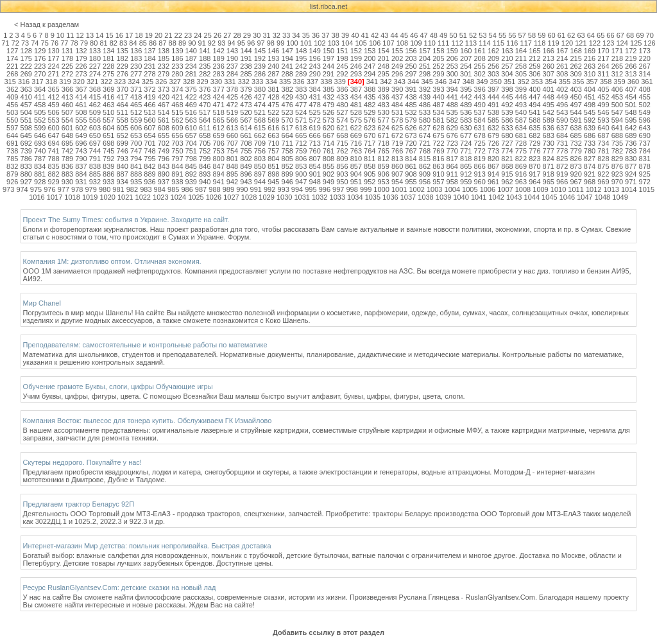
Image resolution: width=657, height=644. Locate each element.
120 (567, 43)
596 (645, 120)
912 (466, 174)
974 (22, 189)
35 (306, 35)
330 (216, 82)
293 (356, 74)
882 (53, 174)
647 (53, 135)
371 (136, 89)
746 (122, 151)
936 (149, 182)
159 (452, 51)
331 (230, 82)
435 (370, 97)
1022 (143, 197)
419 (149, 97)
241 (287, 66)
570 (287, 120)
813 (397, 159)
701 (149, 143)
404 (590, 89)
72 (15, 43)
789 (67, 159)
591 (576, 120)
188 (205, 58)
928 (40, 182)
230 (136, 66)
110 (430, 43)
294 (370, 74)
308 (562, 74)
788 (53, 159)
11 (70, 35)
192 (260, 58)
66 (610, 35)
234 (191, 66)
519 (232, 112)
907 (397, 174)
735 (617, 143)
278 (149, 74)
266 (631, 66)
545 (590, 112)
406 (617, 89)
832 (12, 166)
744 (95, 151)
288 (287, 74)
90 (192, 43)
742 (67, 151)
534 (438, 112)
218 (617, 58)
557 (108, 120)
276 (122, 74)
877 (631, 166)
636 (549, 128)
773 (493, 151)
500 (617, 105)
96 (251, 43)
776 (534, 151)
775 (521, 151)
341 (372, 82)
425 (232, 97)
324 (133, 82)
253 (452, 66)
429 (287, 97)
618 (301, 128)
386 (342, 89)
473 (246, 105)
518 (218, 112)
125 (636, 43)
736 (631, 143)
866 (479, 166)
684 (562, 135)
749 (164, 151)
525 (314, 112)
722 (438, 143)
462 (95, 105)
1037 (408, 197)
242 (301, 66)
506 (53, 112)
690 (645, 135)
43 (384, 35)
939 (191, 182)
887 (122, 174)
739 (26, 151)
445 (507, 97)
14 (99, 35)
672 (397, 135)
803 (260, 159)
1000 (381, 189)
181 (108, 58)
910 (438, 174)
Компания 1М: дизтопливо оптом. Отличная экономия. (112, 261)
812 (384, 159)
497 (576, 105)
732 (576, 143)
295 (384, 74)
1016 (37, 197)
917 (534, 174)
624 (384, 128)
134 (108, 51)
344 (413, 82)
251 (425, 66)
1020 (107, 197)
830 (631, 159)
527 (342, 112)
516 (191, 112)
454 (631, 97)
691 (12, 143)
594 (617, 120)
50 (453, 35)
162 (493, 51)
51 (463, 35)
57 (522, 35)
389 (384, 89)
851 (273, 166)
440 (438, 97)
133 (95, 51)
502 (645, 105)
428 (273, 97)
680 (507, 135)
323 (120, 82)
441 (452, 97)
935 (136, 182)
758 (287, 151)
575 (356, 120)
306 (534, 74)
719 (397, 143)
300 (452, 74)
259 (534, 66)
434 (356, 97)
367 (81, 89)
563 (191, 120)
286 (260, 74)
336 (298, 82)
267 (645, 66)
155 (397, 51)
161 (479, 51)
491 (493, 105)
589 (549, 120)
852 (287, 166)
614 (246, 128)
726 (493, 143)
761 (328, 151)
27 (227, 35)
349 (482, 82)
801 (232, 159)
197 (328, 58)
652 (122, 135)
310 (590, 74)
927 (26, 182)
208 (479, 58)
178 (67, 58)
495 (549, 105)
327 (175, 82)
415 (95, 97)
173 (645, 51)
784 (645, 151)
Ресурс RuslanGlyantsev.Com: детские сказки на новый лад (120, 587)
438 (411, 97)
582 (452, 120)
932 (95, 182)
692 (26, 143)
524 (301, 112)
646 (40, 135)
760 (314, 151)
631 (479, 128)
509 (95, 112)
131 (67, 51)
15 (109, 35)
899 (287, 174)
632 (493, 128)
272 (67, 74)
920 (576, 174)
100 (292, 43)
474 (260, 105)
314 (645, 74)
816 (438, 159)
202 (397, 58)
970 (617, 182)
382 (287, 89)
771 (466, 151)
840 (122, 166)
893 (205, 174)
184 (149, 58)
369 (108, 89)
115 (499, 43)
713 (314, 143)
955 (411, 182)
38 (336, 35)
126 (649, 43)
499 (603, 105)
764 (370, 151)
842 (149, 166)
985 (173, 189)
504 (26, 112)
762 (342, 151)
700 (136, 143)
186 (177, 58)
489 (466, 105)
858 (370, 166)
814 (411, 159)
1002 (416, 189)
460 (67, 105)
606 (136, 128)
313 (631, 74)
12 (80, 35)
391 (411, 89)
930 (67, 182)
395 (466, 89)
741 (53, 151)
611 (205, 128)
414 (81, 97)
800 (218, 159)
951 (356, 182)
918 (549, 174)
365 (53, 89)
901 (314, 174)
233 (177, 66)
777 (549, 151)
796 (164, 159)
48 (434, 35)
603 (95, 128)
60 (551, 35)
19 (149, 35)
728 (521, 143)
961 (493, 182)
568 (260, 120)
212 (534, 58)
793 (122, 159)
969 (603, 182)
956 (425, 182)
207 (466, 58)
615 (260, 128)
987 (201, 189)
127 (12, 51)
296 (397, 74)
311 (603, 74)
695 (67, 143)
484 (397, 105)
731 (562, 143)
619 (314, 128)
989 (228, 189)
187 (191, 58)
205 (438, 58)
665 (301, 135)
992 (269, 189)
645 (26, 135)
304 (507, 74)
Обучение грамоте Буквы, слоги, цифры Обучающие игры (118, 387)
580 (425, 120)
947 (301, 182)
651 (108, 135)
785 (12, 159)
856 (342, 166)
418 (136, 97)
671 (384, 135)
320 (79, 82)
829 (617, 159)
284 (232, 74)
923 (617, 174)
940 (205, 182)
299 (438, 74)
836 (67, 166)
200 (370, 58)
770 (452, 151)
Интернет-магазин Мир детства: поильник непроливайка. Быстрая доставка (147, 546)
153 (370, 51)
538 (493, 112)
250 (411, 66)
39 (345, 35)
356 (578, 82)
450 (576, 97)
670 (370, 135)
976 (49, 189)
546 (603, 112)
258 (521, 66)
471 (218, 105)
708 (246, 143)
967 (576, 182)
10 (60, 35)
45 (404, 35)
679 (493, 135)
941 (218, 182)
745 (108, 151)
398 (507, 89)
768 (425, 151)
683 (549, 135)
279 (164, 74)
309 (576, 74)
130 (53, 51)
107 (388, 43)
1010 (558, 189)
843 (164, 166)
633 (507, 128)
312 (617, 74)
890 (164, 174)
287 (273, 74)
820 (493, 159)
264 (603, 66)
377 (218, 89)
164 (521, 51)
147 (287, 51)
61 (561, 35)
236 (218, 66)
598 (26, 128)
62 (571, 35)
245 (342, 66)
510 (108, 112)
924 (631, 174)
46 (414, 35)
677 (466, 135)
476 (287, 105)
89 (182, 43)
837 (81, 166)
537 (479, 112)
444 (493, 97)
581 (438, 120)
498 (590, 105)
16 (119, 35)
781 (603, 151)
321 (92, 82)
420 (164, 97)
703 (177, 143)
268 (12, 74)
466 (149, 105)
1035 (373, 197)
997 (338, 189)
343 (400, 82)
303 (493, 74)
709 (260, 143)
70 (650, 35)
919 (562, 174)
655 (164, 135)
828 (603, 159)
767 (411, 151)
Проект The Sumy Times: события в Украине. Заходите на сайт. (126, 220)
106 (375, 43)
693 (40, 143)
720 (411, 143)
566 (232, 120)
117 (526, 43)
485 (411, 105)
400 (534, 89)
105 (361, 43)
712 (301, 143)
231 (149, 66)
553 (53, 120)
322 (106, 82)
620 (328, 128)
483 (384, 105)
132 (81, 51)
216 (590, 58)
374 (177, 89)
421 (177, 97)
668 (342, 135)
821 (507, 159)
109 (416, 43)
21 (168, 35)
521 (260, 112)
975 (36, 189)
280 (177, 74)
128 (26, 51)
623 (370, 128)
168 (576, 51)
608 (164, 128)
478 (314, 105)
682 (534, 135)
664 (287, 135)
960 (479, 182)
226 (81, 66)
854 (314, 166)
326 (161, 82)
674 (425, 135)
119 (553, 43)
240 (273, 66)
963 (521, 182)
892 (191, 174)
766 (397, 151)
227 (95, 66)
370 (122, 89)
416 (108, 97)
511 (122, 112)
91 (202, 43)
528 (356, 112)
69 (640, 35)
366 (67, 89)
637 (562, 128)
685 (576, 135)
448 (549, 97)
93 (221, 43)
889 (149, 174)
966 (562, 182)
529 (370, 112)
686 (590, 135)
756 (260, 151)
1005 (470, 189)
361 (647, 82)
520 (246, 112)
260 (549, 66)
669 (356, 135)
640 (603, 128)
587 (521, 120)
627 (425, 128)
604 (108, 128)
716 (356, 143)
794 (136, 159)
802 (246, 159)
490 (479, 105)
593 (603, 120)
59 (542, 35)
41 (365, 35)
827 (590, 159)
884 (81, 174)
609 (177, 128)
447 (534, 97)
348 (468, 82)
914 (493, 174)
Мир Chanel (42, 303)
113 (471, 43)
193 (273, 58)
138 (164, 51)
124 (622, 43)
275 (108, 74)
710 (273, 143)
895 (232, 174)
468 (177, 105)
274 (95, 74)
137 (149, 51)
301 (466, 74)
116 (512, 43)
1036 (390, 197)
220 (645, 58)
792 (108, 159)
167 (562, 51)
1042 (496, 197)
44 (394, 35)
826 (576, 159)
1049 (620, 197)
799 (205, 159)
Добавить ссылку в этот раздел (328, 632)
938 (177, 182)
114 (484, 43)
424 (218, 97)
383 (301, 89)
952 (370, 182)
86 (153, 43)
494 (534, 105)
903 (342, 174)
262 (576, 66)
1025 (196, 197)
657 (191, 135)
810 (356, 159)
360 (633, 82)
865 (466, 166)
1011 (576, 189)
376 (205, 89)
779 (576, 151)
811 (370, 159)
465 (136, 105)
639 (590, 128)
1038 (425, 197)
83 (123, 43)
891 (177, 174)
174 (12, 58)
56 (512, 35)
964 (534, 182)
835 (53, 166)
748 (149, 151)
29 (247, 35)
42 (375, 35)
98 (271, 43)
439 (425, 97)
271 (53, 74)
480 (342, 105)
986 (187, 189)
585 (493, 120)
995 (311, 189)
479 (328, 105)
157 (425, 51)
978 (77, 189)
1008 (523, 189)
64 (591, 35)
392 (425, 89)
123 (608, 43)
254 (466, 66)
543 (562, 112)
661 (246, 135)
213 (549, 58)
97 (260, 43)
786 (26, 159)
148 (301, 51)
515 (177, 112)
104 (347, 43)
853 (301, 166)
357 (592, 82)
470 (205, 105)
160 (466, 51)
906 (384, 174)
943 (246, 182)
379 (246, 89)
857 (356, 166)
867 (493, 166)
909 (425, 174)
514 (164, 112)
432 (328, 97)
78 (74, 43)
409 (12, 97)
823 (534, 159)
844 (177, 166)
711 (287, 143)
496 (562, 105)
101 (306, 43)
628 (438, 128)
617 (287, 128)
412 (53, 97)
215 (576, 58)
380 (260, 89)
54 (493, 35)
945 (273, 182)
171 (617, 51)
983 (146, 189)
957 (438, 182)
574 (342, 120)
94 (231, 43)
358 (606, 82)
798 (191, 159)
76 (55, 43)
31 (266, 35)
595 (631, 120)
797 (177, 159)
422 (191, 97)
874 (590, 166)
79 (84, 43)
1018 (72, 197)
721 (425, 143)
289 (301, 74)
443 (479, 97)
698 (108, 143)
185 (164, 58)
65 (601, 35)
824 (549, 159)
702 (164, 143)
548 (631, 112)
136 (136, 51)
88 (173, 43)
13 (90, 35)
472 (232, 105)
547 (617, 112)
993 (283, 189)
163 (507, 51)
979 (90, 189)
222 (26, 66)
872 (562, 166)
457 (26, 105)
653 (136, 135)
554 (67, 120)
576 (370, 120)
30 (257, 35)
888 (136, 174)
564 (205, 120)
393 (438, 89)
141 (205, 51)
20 (158, 35)
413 (67, 97)
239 (260, 66)
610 (191, 128)
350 (496, 82)
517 (205, 112)
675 (438, 135)
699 (122, 143)
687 (603, 135)
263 (590, 66)
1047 (584, 197)
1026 (214, 197)
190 (232, 58)
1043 (514, 197)
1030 (284, 197)
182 (122, 58)
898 (273, 174)
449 (562, 97)
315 (10, 82)
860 (397, 166)
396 (479, 89)
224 (53, 66)
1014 (629, 189)
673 (411, 135)
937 (164, 182)
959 (466, 182)
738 (12, 151)
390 (397, 89)
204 (425, 58)
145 (260, 51)
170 (603, 51)
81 (103, 43)
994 (297, 189)
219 (631, 58)
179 (81, 58)
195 (301, 58)
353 (537, 82)
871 (549, 166)
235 (205, 66)
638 (576, 128)
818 (466, 159)
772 (479, 151)
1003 (434, 189)
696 (81, 143)
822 (521, 159)
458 (40, 105)
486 (425, 105)
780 (590, 151)
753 (218, 151)
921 (590, 174)
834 (40, 166)
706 (218, 143)
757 (273, 151)
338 (326, 82)
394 (452, 89)
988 (214, 189)
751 (191, 151)
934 (122, 182)
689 (631, 135)
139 (177, 51)
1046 (567, 197)
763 (356, 151)
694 (53, 143)
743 (81, 151)
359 (619, 82)
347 (454, 82)
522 (273, 112)
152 (356, 51)
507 (67, 112)
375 (191, 89)
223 (40, 66)
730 (549, 143)
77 (64, 43)
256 (493, 66)
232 (164, 66)
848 (232, 166)
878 (645, 166)
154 (384, 51)
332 (244, 82)
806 (301, 159)
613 (232, 128)
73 (25, 43)
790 (81, 159)
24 (198, 35)
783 (631, 151)
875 (603, 166)
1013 (611, 189)
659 (218, 135)
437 (397, 97)
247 (370, 66)
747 (136, 151)
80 (94, 43)
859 (384, 166)
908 (411, 174)
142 (218, 51)
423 (205, 97)
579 (411, 120)
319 (65, 82)
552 (40, 120)
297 (411, 74)
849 (246, 166)
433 (342, 97)
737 (645, 143)
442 (466, 97)
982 (132, 189)
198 (342, 58)
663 (273, 135)
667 (328, 135)
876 (617, 166)
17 (129, 35)
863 (438, 166)
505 (40, 112)
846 (205, 166)
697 (95, 143)
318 (51, 82)
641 (617, 128)
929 (53, 182)
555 (81, 120)
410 (26, 97)
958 (452, 182)
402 (562, 89)
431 (314, 97)
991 (256, 189)
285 (246, 74)
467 (164, 105)
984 (160, 189)
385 (328, 89)
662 (260, 135)
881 (40, 174)
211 (521, 58)
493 (521, 105)
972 (645, 182)
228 (108, 66)
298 (425, 74)
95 (241, 43)
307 (549, 74)
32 (277, 35)
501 (631, 105)
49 (443, 35)
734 (603, 143)
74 (35, 43)
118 (540, 43)
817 (452, 159)
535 (452, 112)
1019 (90, 197)
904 (356, 174)
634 (521, 128)
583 (466, 120)
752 (205, 151)
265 (617, 66)
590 (562, 120)
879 (12, 174)
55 (502, 35)
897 (260, 174)
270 (40, 74)
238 (246, 66)
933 (108, 182)
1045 (549, 197)
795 (149, 159)
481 (356, 105)
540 (521, 112)
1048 (602, 197)
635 (534, 128)
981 (118, 189)
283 (218, 74)
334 (271, 82)
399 (521, 89)
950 (342, 182)
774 (507, 151)
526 (328, 112)
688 (617, 135)
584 (479, 120)
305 (521, 74)
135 (122, 51)
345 (427, 82)
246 (356, 66)
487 (438, 105)
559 (136, 120)
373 (164, 89)
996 (325, 189)
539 (507, 112)
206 (452, 58)
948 (314, 182)
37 (325, 35)
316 (24, 82)
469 (191, 105)
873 (576, 166)
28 (237, 35)
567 (246, 120)
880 (26, 174)
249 (397, 66)
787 (40, 159)
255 (479, 66)
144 (246, 51)
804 (273, 159)
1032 (320, 197)
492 (507, 105)
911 (452, 174)
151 (342, 51)
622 (356, 128)
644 (12, 135)
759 (301, 151)
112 (457, 43)
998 (352, 189)
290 (314, 74)
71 (5, 43)
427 (260, 97)
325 (148, 82)
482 (370, 105)
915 (507, 174)
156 (411, 51)
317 (37, 82)
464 (122, 105)
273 (81, 74)
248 (384, 66)
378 (232, 89)
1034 (355, 197)
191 (246, 58)
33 (286, 35)
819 (479, 159)
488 (452, 105)
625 (397, 128)
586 (507, 120)
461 (81, 105)
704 (191, 143)
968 (590, 182)
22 (178, 35)
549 (645, 112)
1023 (160, 197)
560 (149, 120)
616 (273, 128)
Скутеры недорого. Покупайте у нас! (82, 462)
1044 (532, 197)
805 (287, 159)
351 (509, 82)
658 (205, 135)
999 (366, 189)
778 (562, 151)
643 (645, 128)
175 (26, 58)
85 (143, 43)
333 (257, 82)
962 (507, 182)
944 (260, 182)
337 (312, 82)
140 (191, 51)
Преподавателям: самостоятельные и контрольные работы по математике (145, 345)
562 (177, 120)
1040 (461, 197)
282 (205, 74)
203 (411, 58)
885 (95, 174)
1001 (399, 189)
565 (218, 120)
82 (114, 43)
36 (316, 35)
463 (108, 105)
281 (191, 74)
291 (328, 74)
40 (355, 35)
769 (438, 151)
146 (273, 51)
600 (53, 128)
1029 (266, 197)
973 (8, 189)
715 (342, 143)
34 (296, 35)
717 (370, 143)
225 (67, 66)
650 (95, 135)
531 (397, 112)
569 (273, 120)
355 (565, 82)
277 (136, 74)
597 (12, 128)
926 (12, 182)
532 (411, 112)
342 (386, 82)
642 (631, 128)
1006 (488, 189)
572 (314, 120)
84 (133, 43)
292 (342, 74)
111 (443, 43)
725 (479, 143)
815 (425, 159)
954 (397, 182)
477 (301, 105)
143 (232, 51)
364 (40, 89)
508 (81, 112)
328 (189, 82)
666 (314, 135)
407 (631, 89)
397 (493, 89)
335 (285, 82)
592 (590, 120)
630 (466, 128)
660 (232, 135)
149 (314, 51)
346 (441, 82)
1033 (337, 197)
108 (402, 43)
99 (280, 43)
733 (590, 143)
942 (232, 182)
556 (95, 120)
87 (162, 43)
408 (645, 89)
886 (108, 174)
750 (177, 151)
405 (603, 89)
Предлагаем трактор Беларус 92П (79, 504)
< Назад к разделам (47, 24)
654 (149, 135)
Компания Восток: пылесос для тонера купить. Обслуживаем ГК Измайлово (148, 421)
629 (452, 128)
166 (549, 51)
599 (40, 128)
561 (164, 120)
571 (301, 120)
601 (67, 128)
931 (81, 182)
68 (630, 35)
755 (246, 151)
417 (122, 97)
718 (384, 143)
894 (218, 174)
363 (26, 89)
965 (549, 182)
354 (550, 82)
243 (314, 66)
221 (12, 66)
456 (12, 105)
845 (191, 166)
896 (246, 174)
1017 (55, 197)
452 (603, 97)
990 (242, 189)
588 (534, 120)
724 (466, 143)
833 (26, 166)
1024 (178, 197)
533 (425, 112)
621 (342, 128)
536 (466, 112)
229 (122, 66)
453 (617, 97)
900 (301, 174)
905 (370, 174)
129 (40, 51)
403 (576, 89)
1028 (249, 197)
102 (320, 43)
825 (562, 159)
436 (384, 97)
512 (136, 112)
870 (534, 166)
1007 (505, 189)
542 (549, 112)
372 (149, 89)
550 (12, 120)
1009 (540, 189)
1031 (302, 197)
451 (590, 97)
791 (95, 159)
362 (12, 89)
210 (507, 58)
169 (590, 51)
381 (273, 89)
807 (314, 159)
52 (473, 35)
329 (202, 82)
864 (452, 166)
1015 (647, 189)
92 (212, 43)
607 (149, 128)
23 (188, 35)
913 (479, 174)
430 (301, 97)
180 (95, 58)
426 (246, 97)
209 (493, 58)
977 (64, 189)
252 (438, 66)
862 (425, 166)
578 (397, 120)
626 (411, 128)
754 (232, 151)
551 (26, 120)
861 (411, 166)
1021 (125, 197)
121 (581, 43)
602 (81, 128)
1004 (452, 189)
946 (287, 182)
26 (218, 35)
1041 (479, 197)
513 (149, 112)
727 (507, 143)
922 (603, 174)
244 (328, 66)
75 (45, 43)
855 (328, 166)
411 (40, 97)
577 (384, 120)
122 (595, 43)
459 (53, 105)
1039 (443, 197)
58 (532, 35)
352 (523, 82)
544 (576, 112)
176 (40, 58)
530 (384, 112)
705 (205, 143)
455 (645, 97)
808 (328, 159)
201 (384, 58)
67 (620, 35)
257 (507, 66)
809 (342, 159)
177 (53, 58)
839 (108, 166)
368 (95, 89)
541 (534, 112)
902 (328, 174)
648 (67, 135)
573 (328, 120)
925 (645, 174)
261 (562, 66)
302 (479, 74)
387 (356, 89)
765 (384, 151)
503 (12, 112)
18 (139, 35)
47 (423, 35)
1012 (593, 189)
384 (314, 89)
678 (479, 135)
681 (521, 135)
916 (521, 174)
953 (384, 182)
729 (534, 143)
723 (452, 143)
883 (67, 174)
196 (314, 58)
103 (334, 43)
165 (534, 51)
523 (287, 112)
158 (438, 51)
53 (482, 35)
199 (356, 58)
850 (260, 166)
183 (136, 58)
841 (136, 166)
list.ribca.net (329, 6)
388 (370, 89)
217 (603, 58)
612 (218, 128)
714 (328, 143)
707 (232, 143)
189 (218, 58)
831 (645, 159)
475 (273, 105)
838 (95, 166)
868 (507, 166)
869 (521, 166)
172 (631, 51)
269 (26, 74)
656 (177, 135)
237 (232, 66)
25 (208, 35)
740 (40, 151)
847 (218, 166)
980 (105, 189)
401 (549, 89)
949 (328, 182)
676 (452, 135)
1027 (231, 197)
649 (81, 135)
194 (287, 58)
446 (521, 97)
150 (328, 51)
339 (340, 82)
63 (581, 35)
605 (122, 128)
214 (562, 58)
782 (617, 151)
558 (122, 120)
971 (631, 182)
